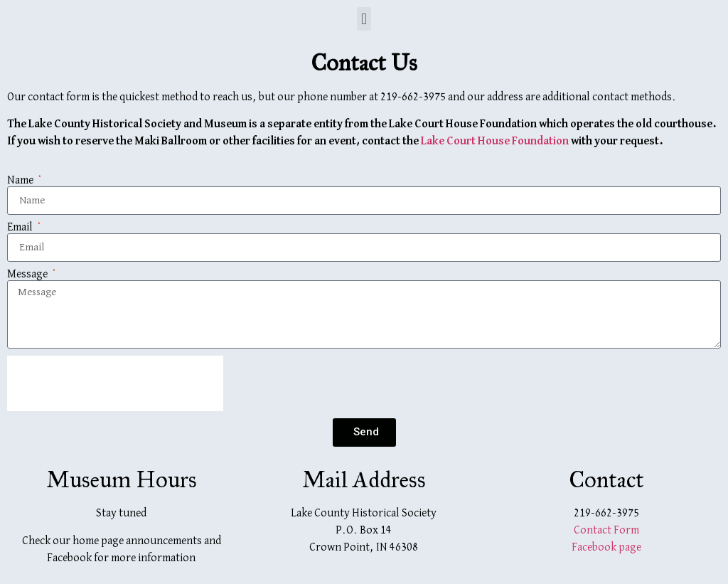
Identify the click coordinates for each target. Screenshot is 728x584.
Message (28, 275)
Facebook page (606, 548)
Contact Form (606, 531)
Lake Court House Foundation (495, 142)
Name (21, 181)
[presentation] (115, 383)
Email (21, 228)
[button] (364, 19)
